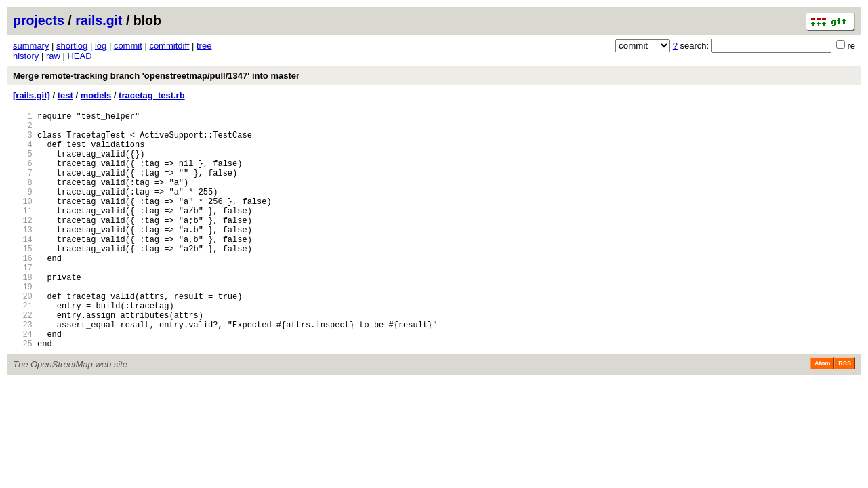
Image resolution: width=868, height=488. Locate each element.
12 (23, 244)
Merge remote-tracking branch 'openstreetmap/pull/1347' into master (156, 76)
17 (23, 302)
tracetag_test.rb (152, 95)
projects (39, 20)
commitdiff (169, 46)
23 (23, 371)
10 (23, 221)
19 (23, 325)
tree (204, 46)
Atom (822, 414)
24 (23, 383)
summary (31, 46)
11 (23, 233)
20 (23, 337)
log (101, 46)
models (96, 95)
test (65, 95)
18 (23, 313)
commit (128, 46)
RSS (845, 414)
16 (23, 290)
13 (23, 256)
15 (23, 279)
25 (23, 394)
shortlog (72, 46)
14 (23, 267)
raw (53, 56)
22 (23, 360)
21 (23, 348)
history (26, 56)
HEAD (79, 56)
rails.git (99, 20)
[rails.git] (32, 95)
